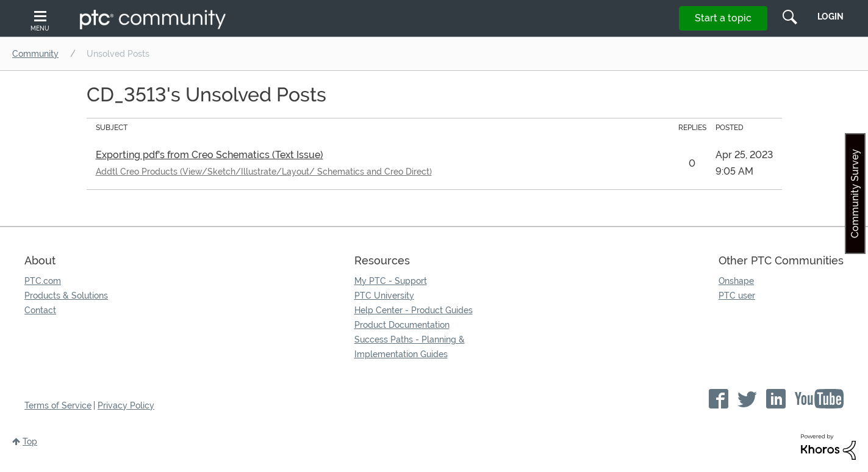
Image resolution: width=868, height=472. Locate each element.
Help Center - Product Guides (414, 310)
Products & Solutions (66, 296)
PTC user (737, 296)
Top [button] (30, 441)
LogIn (830, 16)
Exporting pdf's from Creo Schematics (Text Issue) (210, 155)
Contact (40, 310)
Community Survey (855, 194)
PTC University (384, 296)
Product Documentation (402, 325)
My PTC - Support (391, 281)
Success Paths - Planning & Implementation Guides (410, 347)
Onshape (736, 281)
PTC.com (43, 281)
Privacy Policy (126, 405)
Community (35, 54)
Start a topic (723, 18)
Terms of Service (58, 405)
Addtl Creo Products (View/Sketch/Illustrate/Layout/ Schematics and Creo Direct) (264, 172)
